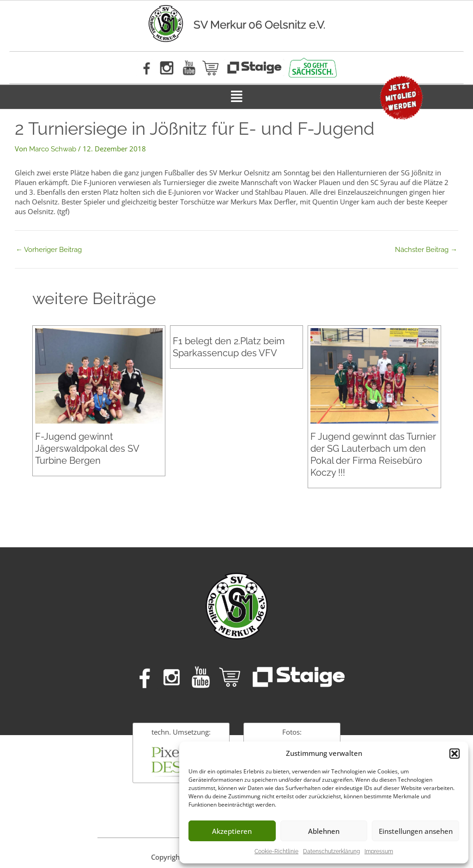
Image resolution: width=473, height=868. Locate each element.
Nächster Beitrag (426, 250)
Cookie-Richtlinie (276, 851)
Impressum (379, 851)
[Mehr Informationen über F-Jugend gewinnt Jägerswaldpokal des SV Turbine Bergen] (99, 376)
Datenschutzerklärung (331, 851)
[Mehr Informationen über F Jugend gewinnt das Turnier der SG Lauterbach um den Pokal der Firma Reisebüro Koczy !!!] (374, 376)
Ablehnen (324, 831)
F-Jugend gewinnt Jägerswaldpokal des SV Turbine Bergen (87, 449)
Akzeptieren (232, 831)
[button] (455, 754)
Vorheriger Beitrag (49, 250)
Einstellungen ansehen (416, 831)
